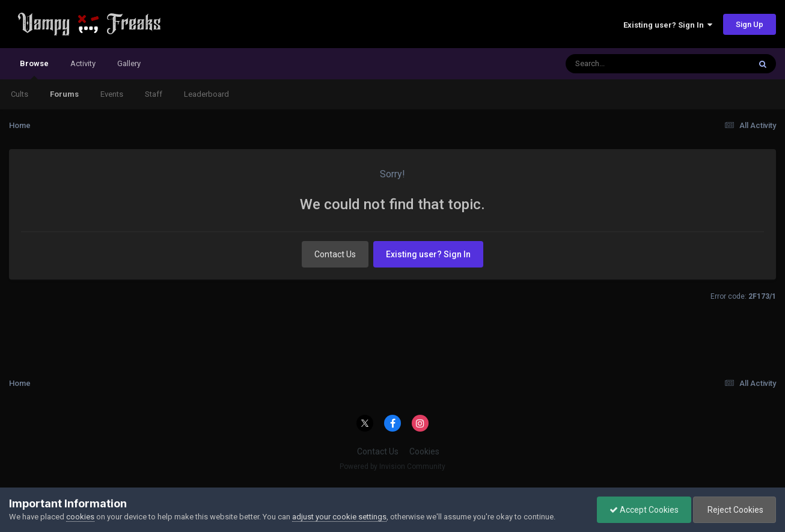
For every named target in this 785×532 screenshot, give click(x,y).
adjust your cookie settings (339, 517)
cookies (80, 517)
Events (112, 94)
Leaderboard (206, 94)
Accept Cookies (644, 510)
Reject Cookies (735, 510)
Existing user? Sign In (668, 25)
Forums (64, 94)
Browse (34, 69)
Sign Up (750, 24)
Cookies (424, 451)
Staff (154, 94)
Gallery (129, 63)
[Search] (627, 64)
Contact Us (335, 254)
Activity (83, 63)
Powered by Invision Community (392, 466)
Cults (20, 94)
